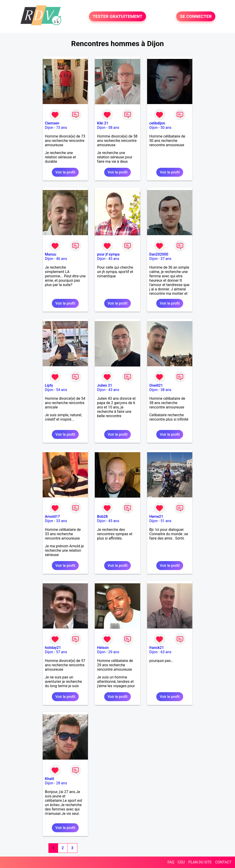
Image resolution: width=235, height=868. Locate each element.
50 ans (166, 128)
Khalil (50, 779)
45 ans (114, 521)
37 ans (166, 259)
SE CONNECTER (196, 16)
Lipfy (49, 385)
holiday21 (53, 648)
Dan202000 (159, 254)
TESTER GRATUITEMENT (118, 16)
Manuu (51, 254)
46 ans (62, 259)
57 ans (62, 652)
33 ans (62, 521)
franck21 (157, 648)
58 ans (114, 128)
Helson (103, 648)
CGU (181, 862)
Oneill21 (156, 385)
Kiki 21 (103, 123)
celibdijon (157, 123)
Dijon (49, 128)
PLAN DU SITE (200, 862)
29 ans (114, 652)
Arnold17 (53, 517)
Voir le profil (65, 172)
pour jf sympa (108, 254)
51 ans (166, 521)
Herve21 (156, 517)
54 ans (62, 390)
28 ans (62, 783)
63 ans (166, 652)
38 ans (166, 390)
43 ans (114, 259)
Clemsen (52, 123)
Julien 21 (105, 385)
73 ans (62, 128)
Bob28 (102, 517)
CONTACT (223, 862)
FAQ (171, 862)
